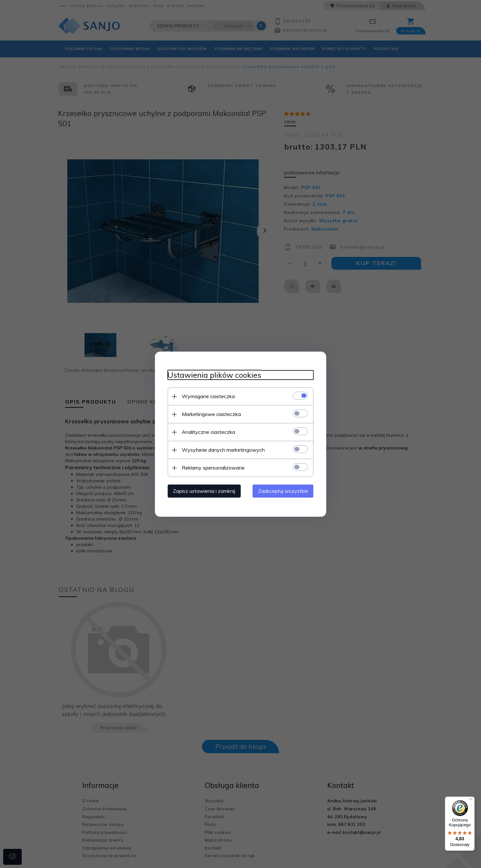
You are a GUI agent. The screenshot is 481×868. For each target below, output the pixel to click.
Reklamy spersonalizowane (213, 468)
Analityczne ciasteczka (208, 432)
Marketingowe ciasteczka (211, 414)
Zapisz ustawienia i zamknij (204, 491)
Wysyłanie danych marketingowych (223, 450)
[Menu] (471, 800)
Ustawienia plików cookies (214, 375)
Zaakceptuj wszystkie (283, 491)
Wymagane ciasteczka (208, 396)
